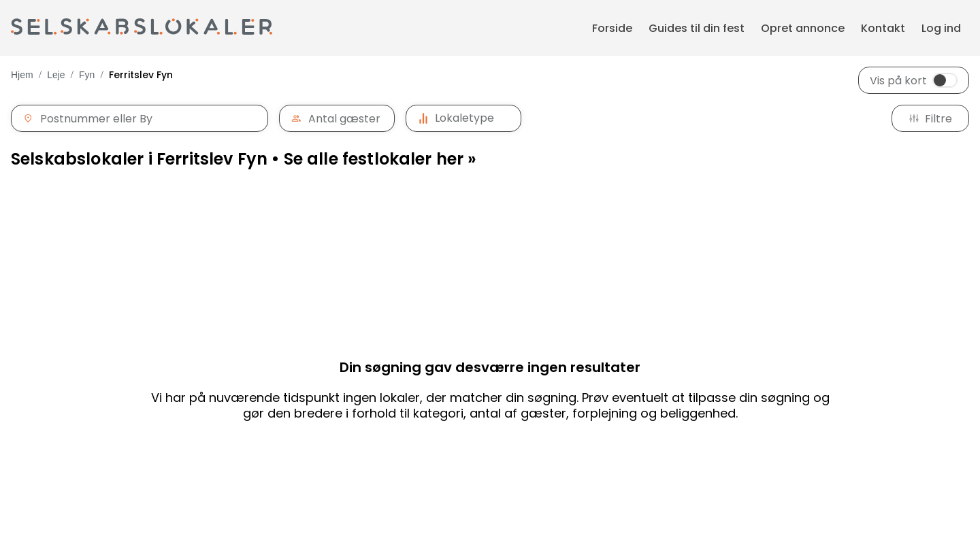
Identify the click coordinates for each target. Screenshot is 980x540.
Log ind (941, 28)
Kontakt (883, 28)
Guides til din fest (697, 28)
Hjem (22, 75)
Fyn (87, 75)
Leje (56, 75)
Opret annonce (803, 28)
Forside (612, 28)
